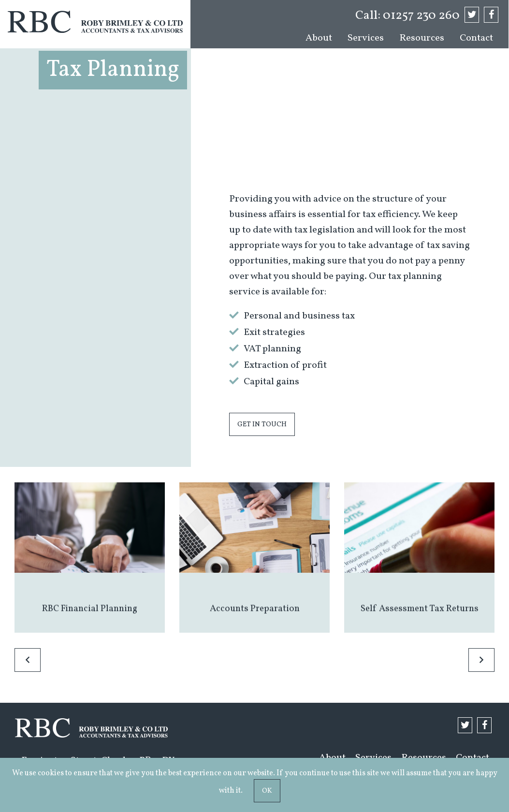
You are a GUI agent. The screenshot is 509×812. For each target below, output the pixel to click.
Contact (476, 38)
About (319, 38)
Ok (267, 791)
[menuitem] (319, 38)
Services (366, 38)
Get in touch (262, 424)
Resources (422, 38)
